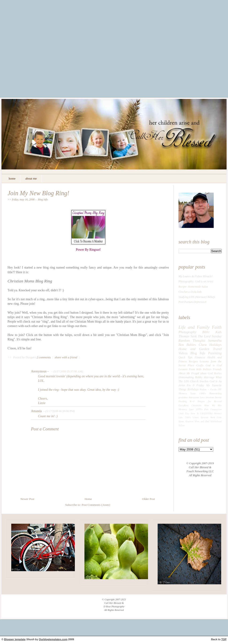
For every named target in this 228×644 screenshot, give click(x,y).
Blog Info (43, 200)
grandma (183, 397)
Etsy (187, 413)
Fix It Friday (196, 385)
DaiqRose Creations (190, 405)
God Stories (215, 373)
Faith (217, 327)
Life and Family (194, 327)
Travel (217, 349)
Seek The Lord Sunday (206, 336)
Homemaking (186, 377)
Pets (207, 409)
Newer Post (27, 499)
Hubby (199, 377)
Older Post (148, 499)
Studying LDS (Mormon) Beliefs (197, 297)
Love (202, 397)
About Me (184, 373)
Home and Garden (194, 349)
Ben (181, 345)
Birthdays (193, 389)
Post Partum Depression (192, 302)
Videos (183, 353)
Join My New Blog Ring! (38, 193)
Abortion (189, 421)
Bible (206, 332)
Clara (203, 345)
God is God (214, 365)
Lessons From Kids (190, 369)
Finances (200, 357)
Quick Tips (185, 357)
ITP (220, 389)
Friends (217, 369)
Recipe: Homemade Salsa (193, 287)
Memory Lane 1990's (192, 393)
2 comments (44, 357)
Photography (187, 332)
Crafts (200, 365)
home (12, 178)
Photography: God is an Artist (196, 281)
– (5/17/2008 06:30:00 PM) (59, 411)
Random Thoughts (192, 340)
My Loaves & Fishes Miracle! (196, 276)
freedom (210, 397)
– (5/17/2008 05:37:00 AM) (67, 371)
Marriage (209, 377)
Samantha (215, 340)
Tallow (182, 425)
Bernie (218, 397)
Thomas (184, 336)
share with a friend (66, 357)
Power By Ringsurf (88, 250)
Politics (207, 369)
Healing (183, 401)
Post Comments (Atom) (96, 505)
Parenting (215, 353)
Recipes (193, 361)
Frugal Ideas (199, 373)
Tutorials (204, 417)
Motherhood (216, 421)
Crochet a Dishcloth (190, 292)
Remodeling (216, 393)
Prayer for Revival (210, 401)
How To (195, 413)
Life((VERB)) (206, 413)
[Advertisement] (44, 52)
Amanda (36, 411)
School (195, 417)
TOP (224, 639)
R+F (192, 401)
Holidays (215, 345)
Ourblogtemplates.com (53, 639)
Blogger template (15, 639)
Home (88, 499)
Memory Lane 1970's (190, 409)
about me (31, 178)
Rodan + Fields (208, 389)
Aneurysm (194, 397)
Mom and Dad (202, 421)
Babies (191, 345)
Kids (218, 332)
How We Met (213, 405)
